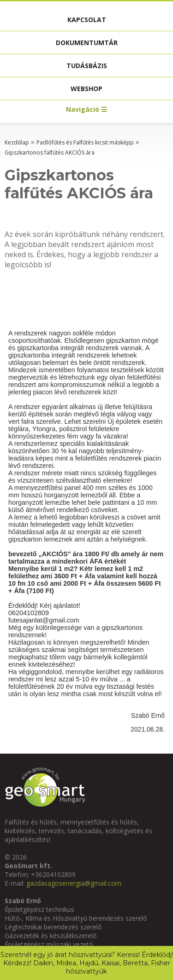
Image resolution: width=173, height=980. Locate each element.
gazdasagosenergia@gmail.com (74, 883)
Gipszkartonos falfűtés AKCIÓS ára (50, 153)
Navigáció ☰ (86, 109)
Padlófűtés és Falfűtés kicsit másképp (85, 142)
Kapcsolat (87, 20)
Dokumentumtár (87, 43)
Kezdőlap (17, 142)
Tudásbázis (87, 66)
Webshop (86, 89)
